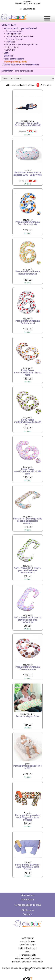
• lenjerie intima (11, 47)
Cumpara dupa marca (28, 905)
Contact (27, 914)
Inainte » (47, 85)
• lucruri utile (10, 50)
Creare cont (35, 4)
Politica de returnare (28, 948)
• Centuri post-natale (14, 31)
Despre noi (27, 895)
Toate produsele (18, 85)
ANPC (27, 951)
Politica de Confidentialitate (28, 958)
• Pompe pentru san (13, 39)
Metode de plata (28, 941)
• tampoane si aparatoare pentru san (21, 44)
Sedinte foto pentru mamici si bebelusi (21, 65)
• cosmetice (10, 42)
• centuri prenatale (13, 34)
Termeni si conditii (27, 955)
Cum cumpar (28, 938)
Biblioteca (8, 56)
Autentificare (21, 4)
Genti (6, 53)
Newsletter (27, 899)
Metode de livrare (27, 945)
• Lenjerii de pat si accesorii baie (19, 36)
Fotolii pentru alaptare (13, 59)
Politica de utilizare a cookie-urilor (27, 962)
